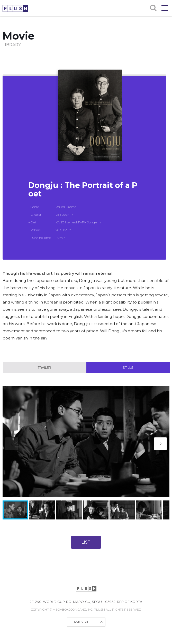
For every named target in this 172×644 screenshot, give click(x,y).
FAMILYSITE (81, 622)
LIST (86, 542)
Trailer (44, 367)
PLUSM (15, 8)
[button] (160, 444)
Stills (128, 367)
